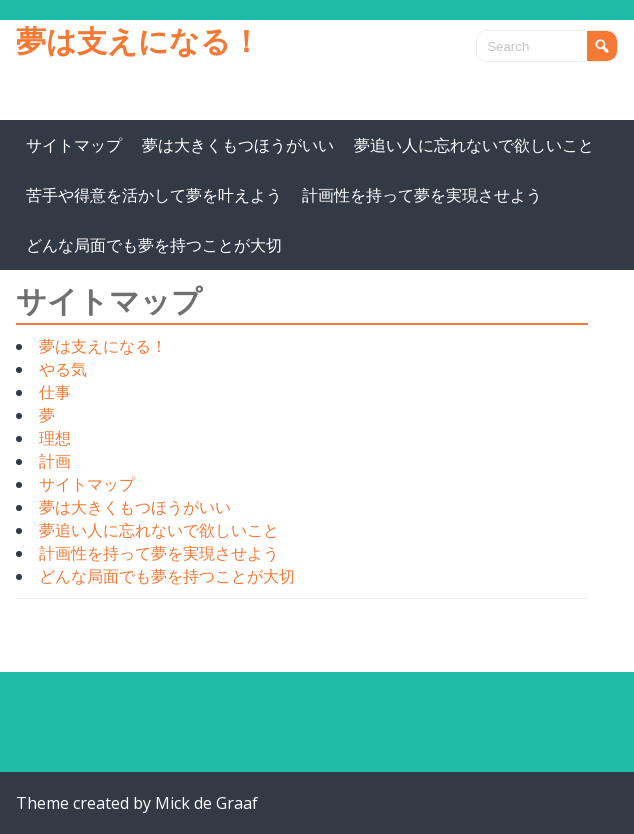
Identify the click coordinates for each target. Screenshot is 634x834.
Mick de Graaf (206, 803)
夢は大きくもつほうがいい (238, 145)
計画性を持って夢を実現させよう (422, 195)
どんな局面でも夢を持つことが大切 (154, 245)
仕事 (55, 392)
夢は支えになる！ (138, 40)
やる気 (63, 369)
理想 (55, 438)
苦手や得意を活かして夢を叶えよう (154, 195)
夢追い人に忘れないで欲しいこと (474, 145)
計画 (55, 461)
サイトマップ (74, 145)
